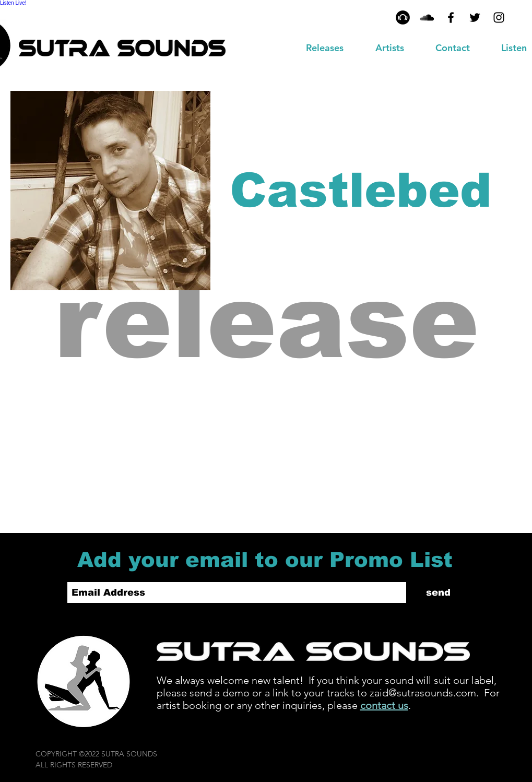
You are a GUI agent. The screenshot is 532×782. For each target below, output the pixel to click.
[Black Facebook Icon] (451, 17)
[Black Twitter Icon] (475, 17)
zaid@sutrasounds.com (423, 693)
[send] (438, 593)
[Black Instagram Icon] (499, 17)
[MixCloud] (427, 17)
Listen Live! (13, 3)
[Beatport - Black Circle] (403, 17)
